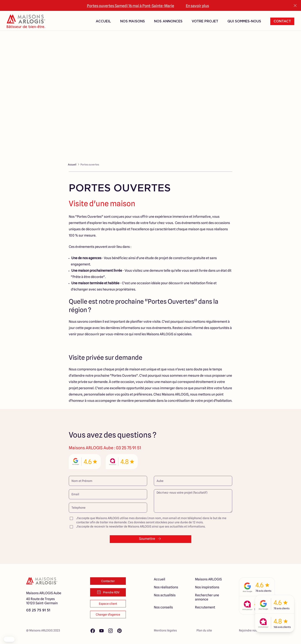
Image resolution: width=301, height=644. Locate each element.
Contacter (108, 581)
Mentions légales (165, 630)
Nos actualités (165, 595)
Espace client (108, 604)
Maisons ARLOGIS (208, 579)
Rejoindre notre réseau (254, 630)
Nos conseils (163, 607)
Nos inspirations (207, 587)
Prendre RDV (108, 592)
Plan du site (204, 630)
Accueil (103, 21)
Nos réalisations (166, 587)
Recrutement (205, 607)
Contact (282, 21)
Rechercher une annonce (207, 597)
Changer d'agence (108, 615)
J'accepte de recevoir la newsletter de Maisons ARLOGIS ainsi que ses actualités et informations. (137, 526)
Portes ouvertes (90, 165)
